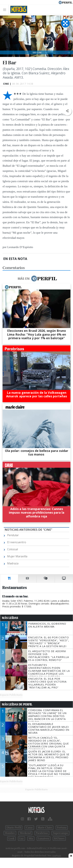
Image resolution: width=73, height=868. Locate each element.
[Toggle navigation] (6, 10)
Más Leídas (10, 618)
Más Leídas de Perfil (17, 704)
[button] (67, 111)
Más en (37, 278)
